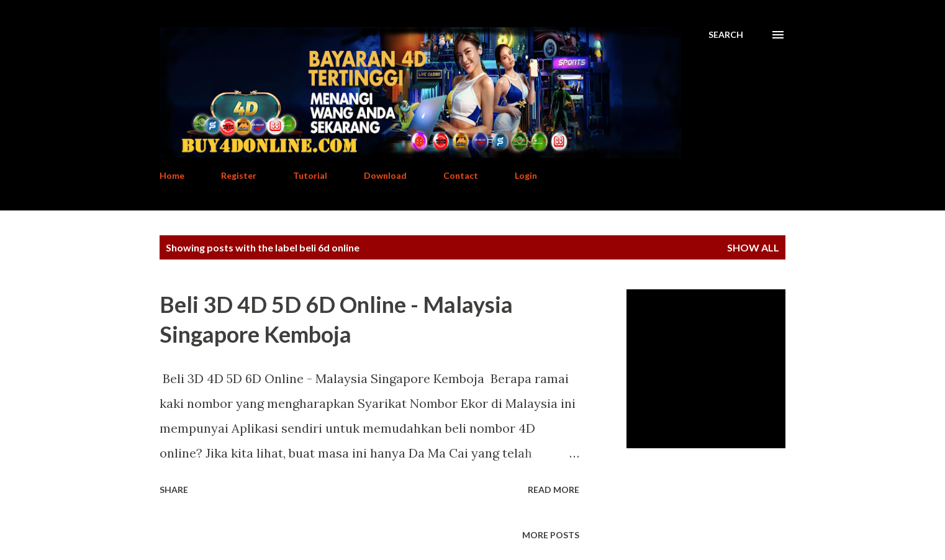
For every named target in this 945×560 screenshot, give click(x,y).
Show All (753, 247)
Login (526, 175)
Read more (554, 490)
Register (239, 175)
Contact (461, 175)
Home (172, 175)
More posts (551, 535)
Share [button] (174, 490)
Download (385, 175)
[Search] (726, 35)
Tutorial (310, 175)
